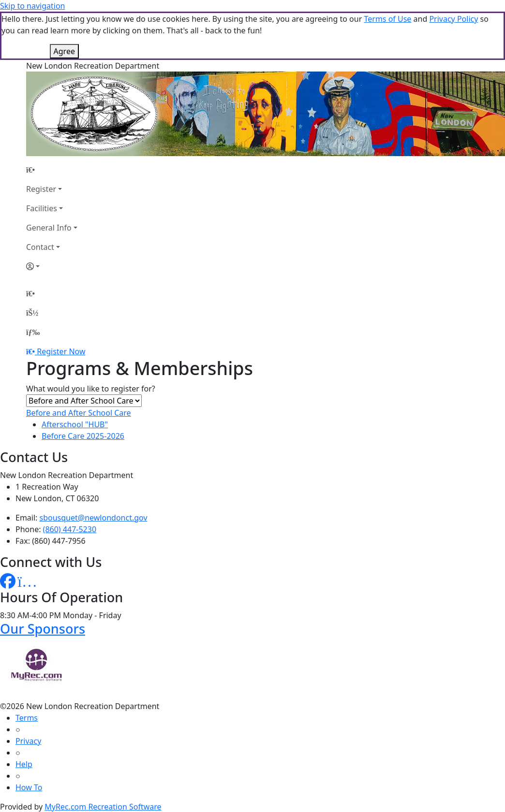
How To (29, 787)
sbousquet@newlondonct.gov (94, 518)
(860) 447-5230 (70, 529)
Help (24, 764)
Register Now (61, 351)
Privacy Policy (453, 19)
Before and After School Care (79, 413)
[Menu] (33, 332)
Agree (64, 51)
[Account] (52, 266)
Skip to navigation (32, 6)
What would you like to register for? (91, 389)
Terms (27, 718)
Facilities (42, 208)
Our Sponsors (43, 629)
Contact (40, 247)
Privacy (28, 741)
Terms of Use (387, 19)
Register (41, 189)
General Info (49, 228)
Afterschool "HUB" (75, 424)
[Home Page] (52, 170)
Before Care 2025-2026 (83, 436)
